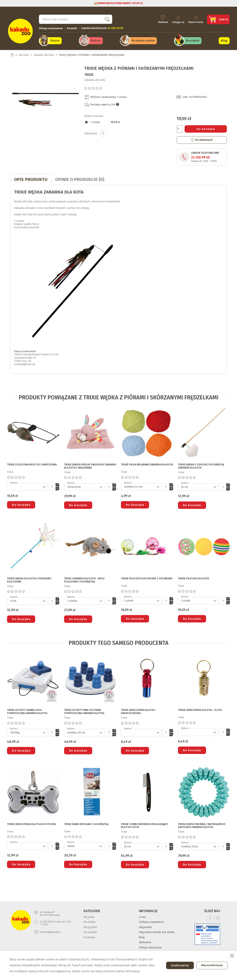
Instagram (217, 916)
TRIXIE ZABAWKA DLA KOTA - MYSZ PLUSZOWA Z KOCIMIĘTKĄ (84, 578)
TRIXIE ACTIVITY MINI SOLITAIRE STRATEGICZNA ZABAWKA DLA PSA (84, 710)
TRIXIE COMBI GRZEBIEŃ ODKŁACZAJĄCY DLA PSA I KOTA (145, 824)
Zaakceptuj (177, 965)
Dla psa (55, 39)
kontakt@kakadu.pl (50, 930)
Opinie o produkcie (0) (80, 177)
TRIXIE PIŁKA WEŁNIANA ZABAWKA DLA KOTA (147, 463)
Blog (224, 39)
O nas (142, 915)
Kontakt (72, 27)
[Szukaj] (76, 18)
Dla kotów (89, 920)
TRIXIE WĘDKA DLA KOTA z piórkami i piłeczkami (29, 578)
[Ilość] (180, 127)
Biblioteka (145, 940)
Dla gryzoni (90, 925)
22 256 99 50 (200, 155)
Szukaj (106, 18)
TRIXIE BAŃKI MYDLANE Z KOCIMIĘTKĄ (86, 822)
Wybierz (14, 481)
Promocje (89, 935)
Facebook (210, 916)
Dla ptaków (192, 39)
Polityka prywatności (151, 920)
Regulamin (145, 925)
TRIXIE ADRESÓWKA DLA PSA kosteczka (31, 822)
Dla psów (89, 915)
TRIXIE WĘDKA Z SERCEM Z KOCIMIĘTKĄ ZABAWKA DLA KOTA (201, 464)
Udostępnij (103, 131)
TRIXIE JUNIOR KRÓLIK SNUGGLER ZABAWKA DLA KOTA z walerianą (90, 464)
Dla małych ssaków (143, 39)
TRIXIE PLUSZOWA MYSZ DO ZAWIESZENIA (32, 463)
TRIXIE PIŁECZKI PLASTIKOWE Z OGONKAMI (147, 577)
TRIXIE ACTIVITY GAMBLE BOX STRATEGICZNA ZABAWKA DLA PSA (27, 710)
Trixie (89, 73)
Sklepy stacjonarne (51, 27)
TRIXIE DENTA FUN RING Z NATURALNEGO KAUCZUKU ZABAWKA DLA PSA (202, 824)
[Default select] (27, 485)
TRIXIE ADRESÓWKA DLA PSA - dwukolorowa (139, 710)
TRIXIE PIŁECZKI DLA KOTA (193, 577)
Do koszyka (206, 127)
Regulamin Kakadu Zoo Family (157, 930)
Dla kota (95, 39)
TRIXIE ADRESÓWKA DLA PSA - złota (200, 708)
